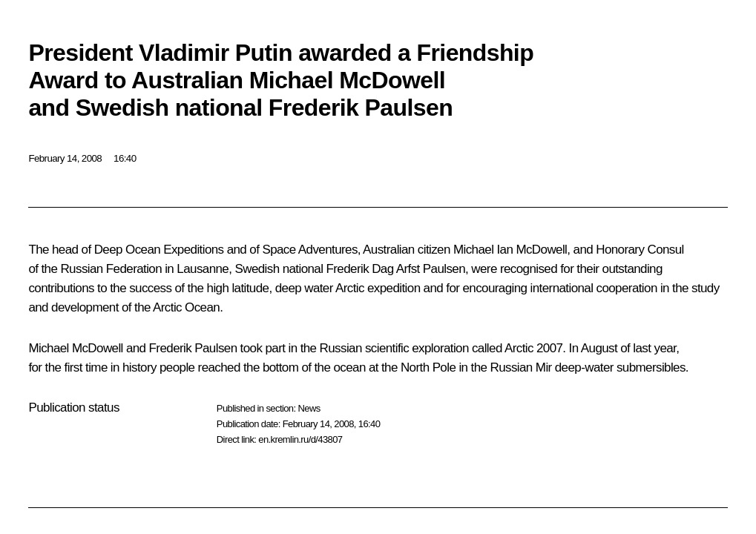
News (309, 408)
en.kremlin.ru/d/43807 (300, 439)
